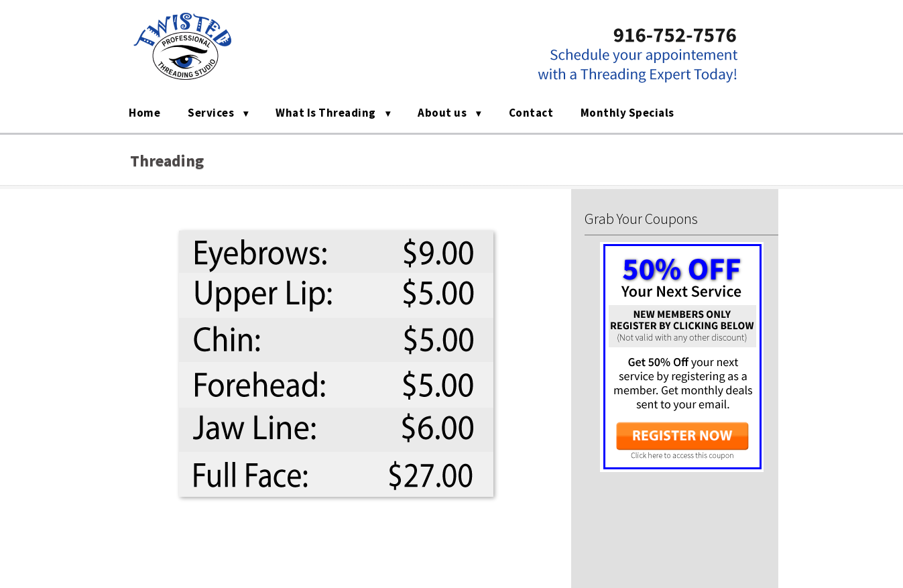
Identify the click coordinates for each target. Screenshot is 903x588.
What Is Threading (326, 113)
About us (442, 113)
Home (144, 113)
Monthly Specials (627, 113)
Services (211, 113)
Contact (531, 113)
